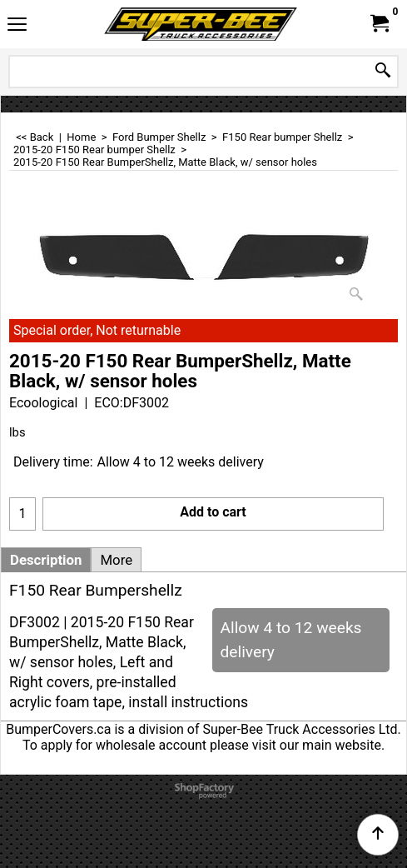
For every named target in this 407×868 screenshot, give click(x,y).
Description (46, 560)
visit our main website (317, 745)
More (116, 560)
